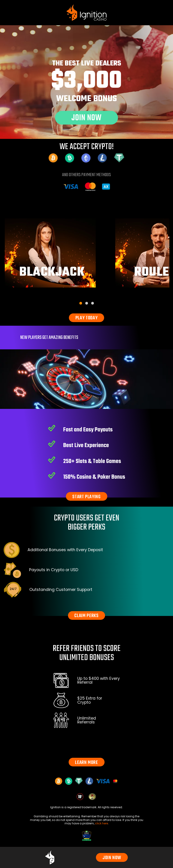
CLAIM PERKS (86, 616)
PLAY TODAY (87, 318)
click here (102, 823)
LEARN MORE (86, 763)
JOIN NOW (112, 858)
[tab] (81, 303)
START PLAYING (86, 497)
